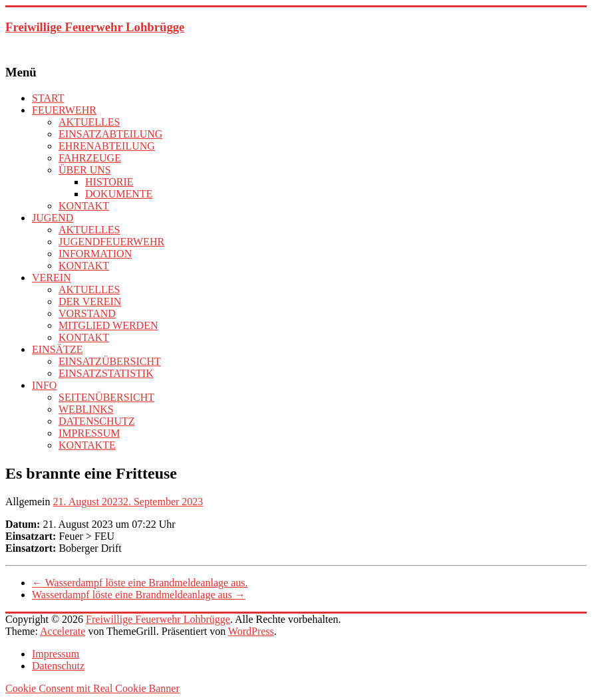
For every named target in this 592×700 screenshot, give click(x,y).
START (48, 98)
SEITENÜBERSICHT (106, 397)
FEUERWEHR (64, 110)
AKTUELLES (89, 122)
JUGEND (53, 218)
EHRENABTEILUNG (107, 146)
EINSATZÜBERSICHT (110, 361)
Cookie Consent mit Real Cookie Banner (92, 688)
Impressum (56, 654)
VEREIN (52, 278)
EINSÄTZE (57, 349)
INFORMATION (95, 254)
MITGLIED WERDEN (108, 325)
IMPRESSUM (89, 433)
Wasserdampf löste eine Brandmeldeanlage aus (139, 595)
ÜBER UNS (85, 170)
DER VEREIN (90, 301)
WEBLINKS (86, 409)
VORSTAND (87, 313)
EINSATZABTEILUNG (110, 134)
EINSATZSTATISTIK (106, 373)
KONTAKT (84, 206)
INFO (44, 385)
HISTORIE (109, 182)
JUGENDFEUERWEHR (111, 242)
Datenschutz (58, 666)
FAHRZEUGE (90, 158)
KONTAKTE (87, 445)
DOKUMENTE (119, 194)
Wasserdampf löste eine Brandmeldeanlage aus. (140, 583)
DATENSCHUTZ (97, 421)
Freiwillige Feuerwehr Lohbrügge (95, 27)
